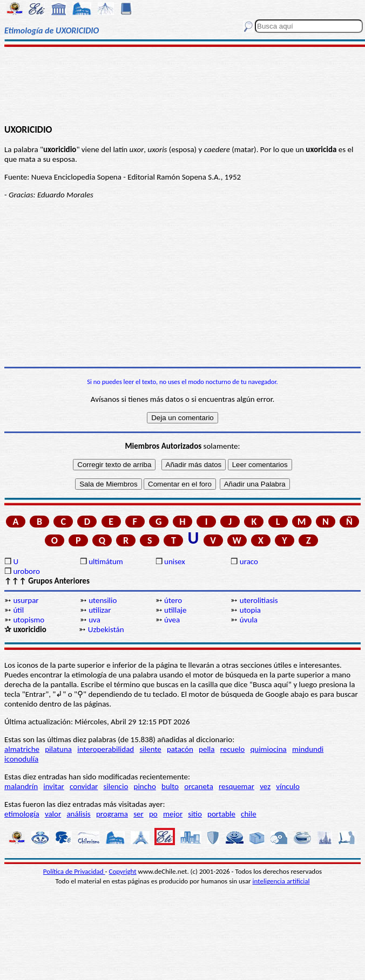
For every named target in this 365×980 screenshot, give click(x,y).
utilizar (100, 610)
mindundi (308, 749)
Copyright (123, 871)
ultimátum (106, 561)
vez (265, 786)
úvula (249, 620)
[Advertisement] (183, 85)
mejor (173, 814)
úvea (172, 620)
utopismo (29, 620)
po (153, 814)
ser (138, 814)
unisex (175, 561)
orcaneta (199, 786)
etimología (22, 814)
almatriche (22, 749)
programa (112, 814)
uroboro (26, 571)
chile (249, 814)
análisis (78, 814)
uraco (249, 561)
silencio (116, 786)
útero (173, 600)
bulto (170, 786)
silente (150, 749)
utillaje (175, 610)
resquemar (236, 786)
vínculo (288, 786)
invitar (54, 786)
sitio (195, 814)
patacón (180, 749)
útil (18, 610)
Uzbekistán (106, 629)
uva (94, 620)
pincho (145, 786)
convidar (84, 786)
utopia (250, 610)
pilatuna (58, 749)
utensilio (103, 600)
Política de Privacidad (74, 871)
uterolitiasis (259, 600)
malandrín (21, 786)
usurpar (26, 600)
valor (53, 814)
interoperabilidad (106, 749)
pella (207, 749)
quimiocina (268, 749)
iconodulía (21, 759)
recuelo (233, 749)
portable (221, 814)
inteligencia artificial (281, 881)
